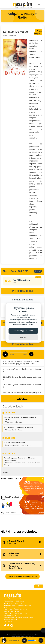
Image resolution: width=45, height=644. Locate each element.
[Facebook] (5, 626)
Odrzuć (23, 337)
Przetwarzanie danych (28, 635)
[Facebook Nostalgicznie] (8, 626)
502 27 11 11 (18, 603)
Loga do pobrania (16, 636)
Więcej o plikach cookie (23, 324)
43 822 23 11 (15, 606)
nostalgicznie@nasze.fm (27, 617)
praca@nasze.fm (13, 619)
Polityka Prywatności (11, 635)
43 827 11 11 (10, 603)
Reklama (36, 635)
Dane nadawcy (8, 622)
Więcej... (22, 399)
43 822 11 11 (12, 609)
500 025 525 (16, 617)
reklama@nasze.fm (22, 609)
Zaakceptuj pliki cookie (23, 331)
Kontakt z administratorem (27, 636)
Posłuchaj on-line (22, 291)
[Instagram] (12, 626)
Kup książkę (38, 32)
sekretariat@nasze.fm (25, 606)
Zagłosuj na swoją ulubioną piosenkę (22, 576)
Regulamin (19, 635)
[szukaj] (17, 586)
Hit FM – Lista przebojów (19, 532)
